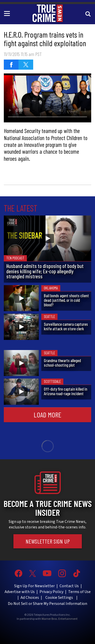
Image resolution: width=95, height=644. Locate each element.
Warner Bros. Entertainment (60, 619)
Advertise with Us (20, 592)
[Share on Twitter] (26, 65)
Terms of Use (79, 592)
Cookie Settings (59, 598)
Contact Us (69, 586)
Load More (48, 415)
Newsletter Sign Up (48, 541)
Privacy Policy (51, 592)
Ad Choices (30, 598)
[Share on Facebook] (11, 65)
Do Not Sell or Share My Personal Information (48, 604)
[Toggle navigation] (8, 13)
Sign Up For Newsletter (34, 586)
